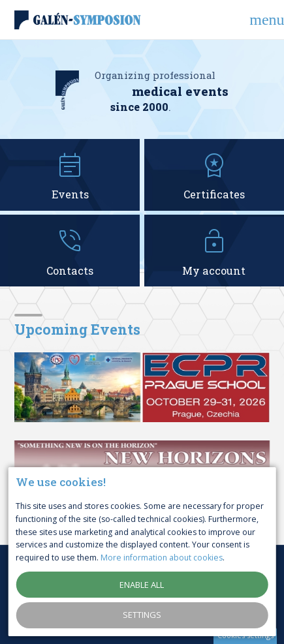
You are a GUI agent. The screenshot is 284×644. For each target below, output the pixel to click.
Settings (142, 615)
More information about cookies (162, 558)
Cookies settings (245, 635)
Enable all (142, 585)
